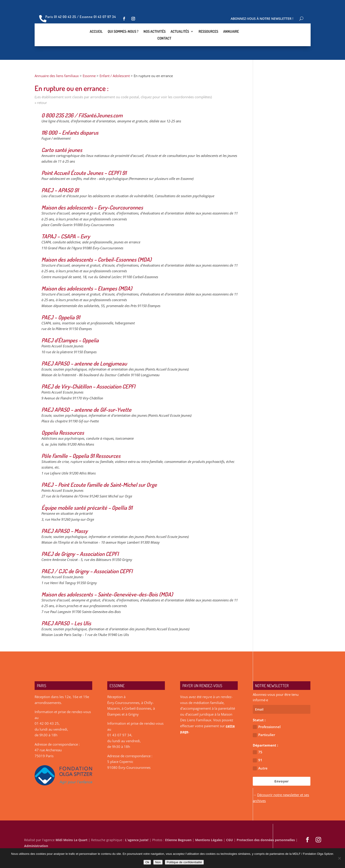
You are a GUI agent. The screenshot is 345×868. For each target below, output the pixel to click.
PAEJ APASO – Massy (65, 547)
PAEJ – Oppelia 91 (61, 333)
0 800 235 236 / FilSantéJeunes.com (82, 131)
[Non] (339, 858)
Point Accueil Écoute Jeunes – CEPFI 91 (84, 189)
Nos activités (155, 40)
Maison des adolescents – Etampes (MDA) (87, 304)
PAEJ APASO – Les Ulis (66, 639)
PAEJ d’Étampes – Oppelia (70, 356)
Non (158, 862)
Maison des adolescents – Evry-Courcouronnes (92, 223)
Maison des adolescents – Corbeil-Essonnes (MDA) (96, 275)
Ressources (208, 40)
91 (258, 776)
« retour (41, 119)
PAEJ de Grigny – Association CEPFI (80, 570)
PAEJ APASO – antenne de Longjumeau (84, 379)
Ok (147, 862)
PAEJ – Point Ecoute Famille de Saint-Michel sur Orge (99, 501)
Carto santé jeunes (62, 166)
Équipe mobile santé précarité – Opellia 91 (87, 524)
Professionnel (267, 743)
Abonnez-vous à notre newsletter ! (262, 19)
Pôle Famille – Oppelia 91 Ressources (81, 472)
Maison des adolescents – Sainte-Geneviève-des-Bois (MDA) (107, 610)
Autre (260, 784)
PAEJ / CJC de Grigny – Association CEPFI (87, 587)
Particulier (264, 751)
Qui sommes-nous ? (123, 40)
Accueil (96, 40)
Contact (164, 47)
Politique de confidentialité (184, 862)
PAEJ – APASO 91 (60, 206)
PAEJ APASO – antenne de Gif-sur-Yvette (86, 425)
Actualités (180, 40)
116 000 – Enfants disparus (70, 148)
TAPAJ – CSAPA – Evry (66, 252)
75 (258, 768)
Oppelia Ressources (63, 448)
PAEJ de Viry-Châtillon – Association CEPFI (88, 402)
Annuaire (231, 40)
